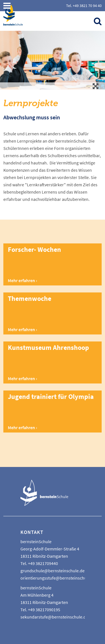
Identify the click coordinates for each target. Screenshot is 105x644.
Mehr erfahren (21, 280)
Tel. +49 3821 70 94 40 (84, 6)
